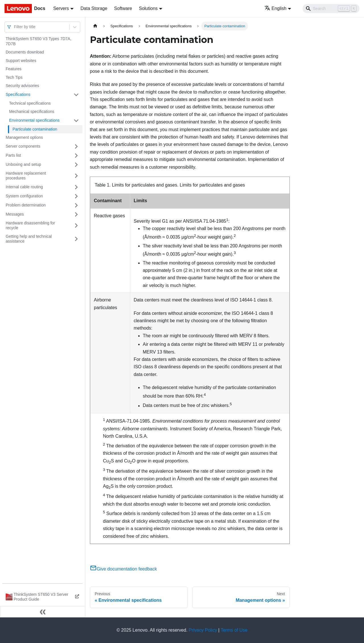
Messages (15, 214)
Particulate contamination (35, 129)
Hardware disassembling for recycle (30, 226)
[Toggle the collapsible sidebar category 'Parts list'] (76, 156)
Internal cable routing (24, 187)
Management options (24, 137)
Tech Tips (14, 77)
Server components (23, 146)
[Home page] (95, 26)
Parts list (13, 155)
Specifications (18, 94)
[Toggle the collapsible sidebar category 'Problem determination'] (76, 205)
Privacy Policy (203, 630)
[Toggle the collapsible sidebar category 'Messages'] (76, 214)
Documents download (25, 52)
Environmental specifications (34, 120)
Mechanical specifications (32, 111)
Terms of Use (234, 630)
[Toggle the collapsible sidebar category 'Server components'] (76, 146)
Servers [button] (61, 8)
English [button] (275, 8)
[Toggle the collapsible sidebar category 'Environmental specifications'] (76, 121)
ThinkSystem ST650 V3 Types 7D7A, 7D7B (39, 41)
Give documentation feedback (123, 569)
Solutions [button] (148, 8)
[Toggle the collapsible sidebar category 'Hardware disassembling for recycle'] (76, 226)
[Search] (331, 9)
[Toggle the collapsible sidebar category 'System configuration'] (76, 196)
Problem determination (26, 205)
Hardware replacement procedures (26, 176)
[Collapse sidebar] (43, 612)
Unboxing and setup (23, 164)
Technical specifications (30, 103)
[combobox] (15, 27)
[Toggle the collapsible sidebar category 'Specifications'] (76, 95)
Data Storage (94, 8)
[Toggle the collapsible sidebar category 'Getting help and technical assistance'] (76, 239)
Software (123, 8)
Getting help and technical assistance (29, 239)
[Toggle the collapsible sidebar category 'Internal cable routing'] (76, 187)
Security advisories (22, 86)
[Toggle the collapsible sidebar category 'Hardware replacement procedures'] (76, 176)
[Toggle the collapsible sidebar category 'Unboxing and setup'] (76, 165)
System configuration (24, 196)
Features (14, 69)
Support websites (21, 61)
